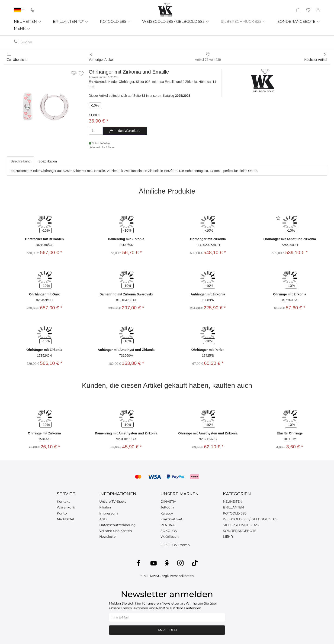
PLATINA (168, 525)
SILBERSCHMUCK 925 (243, 21)
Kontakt (63, 502)
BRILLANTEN (71, 21)
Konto (62, 513)
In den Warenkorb (125, 131)
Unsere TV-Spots (113, 502)
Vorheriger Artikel (101, 60)
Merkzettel (65, 519)
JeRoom (167, 507)
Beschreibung (21, 161)
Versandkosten (182, 576)
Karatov (167, 513)
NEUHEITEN (28, 21)
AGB (103, 519)
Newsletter (108, 537)
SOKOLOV (169, 531)
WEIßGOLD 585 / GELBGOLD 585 (250, 519)
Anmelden (167, 630)
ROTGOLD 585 (115, 21)
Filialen (105, 507)
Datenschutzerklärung (117, 525)
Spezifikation (48, 161)
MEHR (22, 28)
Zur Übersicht (17, 60)
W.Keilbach (170, 537)
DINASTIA (168, 502)
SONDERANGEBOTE (299, 21)
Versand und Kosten (116, 531)
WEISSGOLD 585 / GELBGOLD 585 (176, 21)
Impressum (109, 513)
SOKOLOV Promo (175, 545)
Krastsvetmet (171, 519)
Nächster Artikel (316, 60)
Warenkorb (66, 507)
